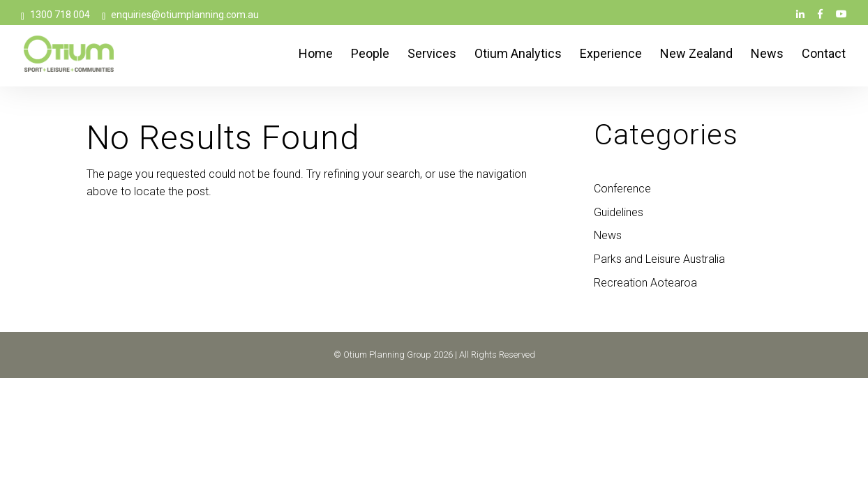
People (370, 55)
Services (432, 55)
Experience (611, 55)
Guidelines (619, 212)
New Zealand (696, 55)
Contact (824, 55)
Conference (622, 189)
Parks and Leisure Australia (659, 259)
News (767, 55)
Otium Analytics (518, 55)
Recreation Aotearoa (645, 283)
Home (316, 55)
